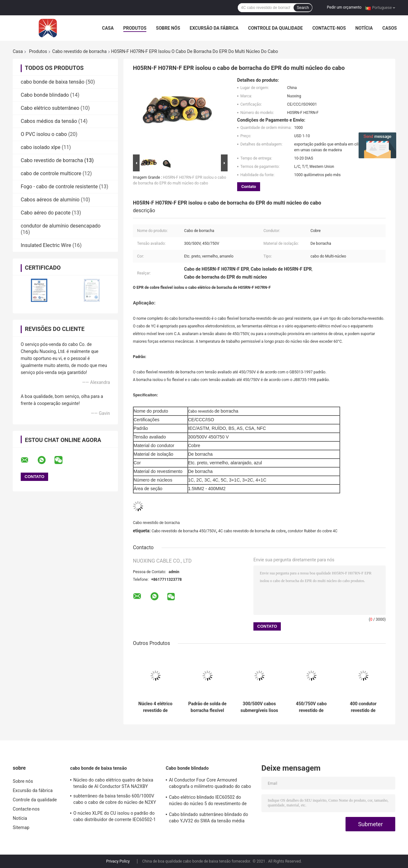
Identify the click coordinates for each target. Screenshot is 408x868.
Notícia (364, 28)
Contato (249, 187)
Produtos (135, 28)
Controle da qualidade (275, 28)
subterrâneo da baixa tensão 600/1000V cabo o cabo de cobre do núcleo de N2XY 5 (115, 800)
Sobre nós (168, 28)
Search (303, 8)
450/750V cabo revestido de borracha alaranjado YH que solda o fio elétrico (311, 707)
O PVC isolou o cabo (44, 134)
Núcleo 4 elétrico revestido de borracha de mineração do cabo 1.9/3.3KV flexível (156, 707)
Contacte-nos (329, 28)
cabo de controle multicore (51, 173)
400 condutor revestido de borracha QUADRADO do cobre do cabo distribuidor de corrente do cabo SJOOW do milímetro (363, 707)
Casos (389, 28)
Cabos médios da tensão (49, 121)
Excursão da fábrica (214, 28)
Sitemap (21, 827)
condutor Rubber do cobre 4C (313, 531)
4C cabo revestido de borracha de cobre (252, 531)
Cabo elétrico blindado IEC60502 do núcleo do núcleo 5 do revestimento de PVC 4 (208, 801)
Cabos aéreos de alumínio (50, 200)
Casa (108, 28)
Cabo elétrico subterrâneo (50, 108)
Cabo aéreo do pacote (46, 213)
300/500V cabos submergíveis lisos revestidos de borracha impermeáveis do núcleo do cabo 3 (259, 707)
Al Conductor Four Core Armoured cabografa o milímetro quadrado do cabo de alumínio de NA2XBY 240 (210, 784)
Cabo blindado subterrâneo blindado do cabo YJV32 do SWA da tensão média (208, 818)
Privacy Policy (118, 861)
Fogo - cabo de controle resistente (59, 187)
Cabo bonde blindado (45, 95)
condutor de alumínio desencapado (61, 226)
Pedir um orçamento (344, 7)
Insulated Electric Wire (46, 245)
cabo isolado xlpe (40, 147)
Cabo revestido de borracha (80, 51)
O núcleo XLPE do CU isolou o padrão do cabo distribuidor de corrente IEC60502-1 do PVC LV (115, 817)
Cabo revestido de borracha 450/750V (184, 531)
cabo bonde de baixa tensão (53, 82)
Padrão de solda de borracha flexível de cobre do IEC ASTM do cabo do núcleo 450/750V (207, 707)
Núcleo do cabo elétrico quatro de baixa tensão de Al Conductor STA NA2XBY (113, 783)
